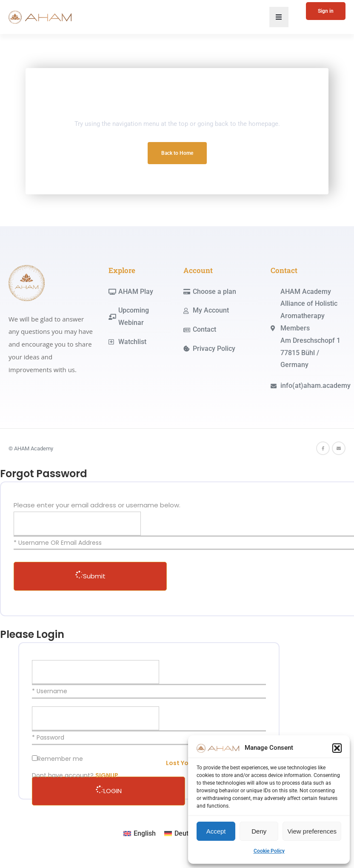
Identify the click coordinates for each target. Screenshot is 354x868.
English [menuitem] (145, 833)
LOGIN (109, 791)
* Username (50, 691)
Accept (216, 831)
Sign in (326, 11)
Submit (90, 576)
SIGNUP (107, 775)
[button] (337, 748)
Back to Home (177, 153)
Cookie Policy (269, 851)
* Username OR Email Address (58, 543)
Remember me (60, 759)
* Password (48, 737)
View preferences (312, 831)
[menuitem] (140, 834)
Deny (259, 831)
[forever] (35, 758)
